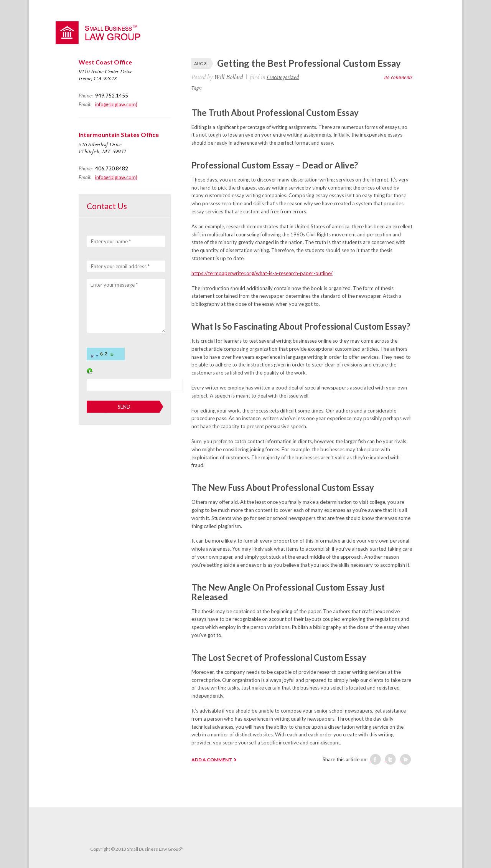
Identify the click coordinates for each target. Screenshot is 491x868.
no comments (398, 77)
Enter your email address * (120, 266)
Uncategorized (283, 77)
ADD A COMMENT (212, 760)
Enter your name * (111, 241)
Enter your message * (114, 285)
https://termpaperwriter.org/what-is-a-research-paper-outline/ (262, 273)
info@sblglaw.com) (116, 104)
